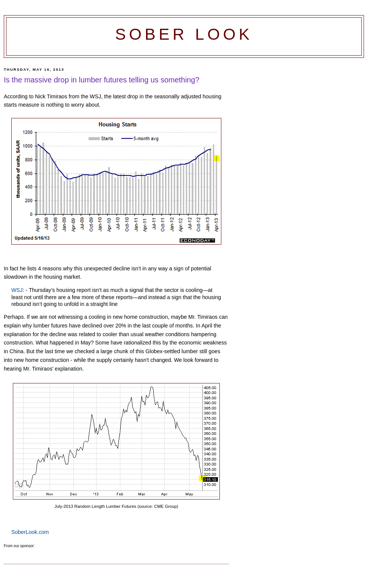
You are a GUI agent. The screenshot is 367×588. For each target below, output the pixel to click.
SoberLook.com (30, 532)
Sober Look (184, 34)
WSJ (17, 290)
